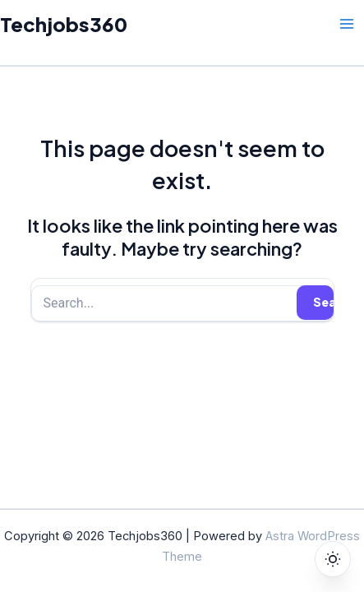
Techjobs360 (64, 24)
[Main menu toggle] (347, 24)
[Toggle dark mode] (333, 559)
